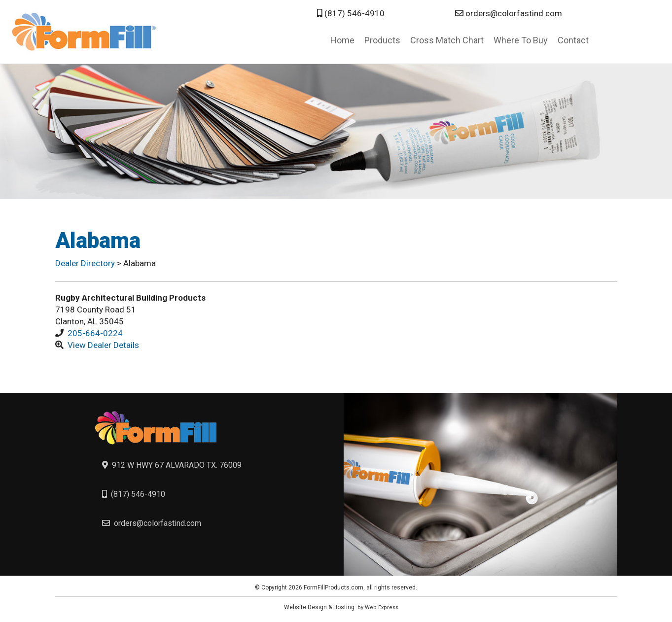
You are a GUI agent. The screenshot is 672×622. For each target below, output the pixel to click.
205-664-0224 (95, 333)
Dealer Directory (86, 263)
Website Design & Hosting (319, 607)
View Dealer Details (103, 345)
